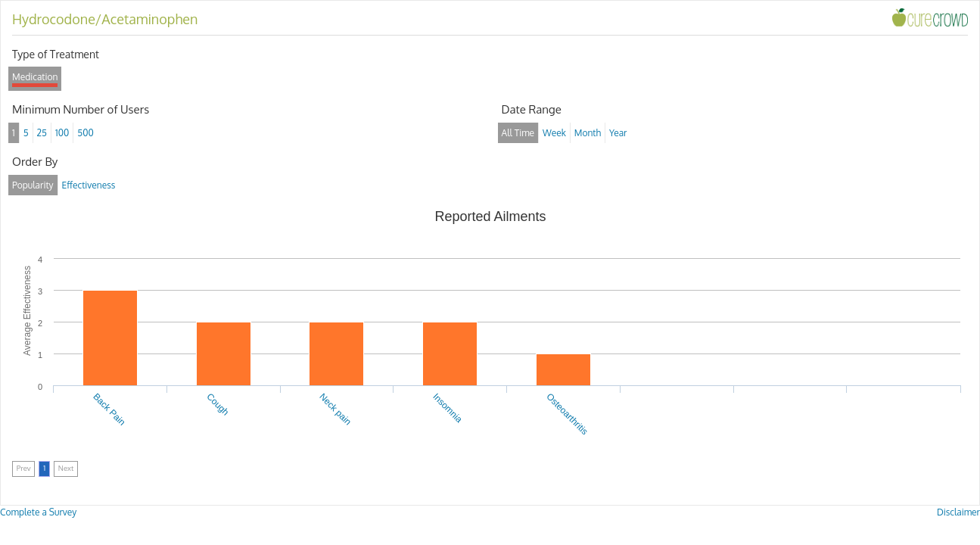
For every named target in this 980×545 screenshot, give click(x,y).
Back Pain (109, 410)
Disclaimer (958, 512)
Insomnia (447, 408)
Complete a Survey (38, 512)
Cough (218, 405)
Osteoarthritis (567, 414)
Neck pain (336, 410)
